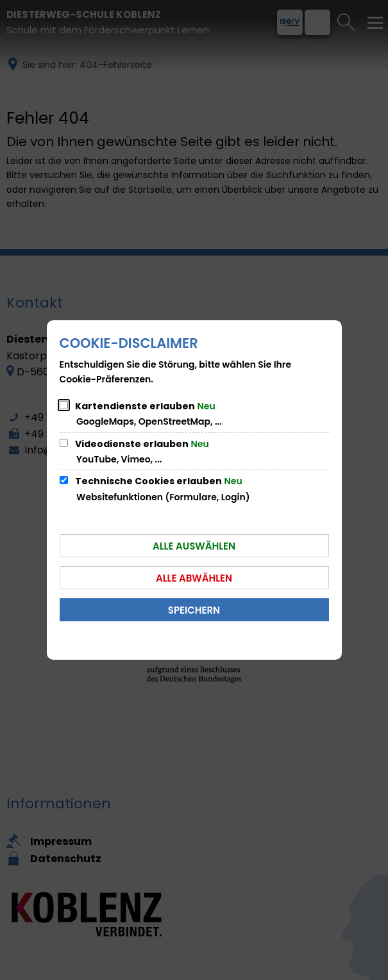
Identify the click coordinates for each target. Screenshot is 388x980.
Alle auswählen (194, 546)
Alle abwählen (194, 578)
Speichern (194, 610)
